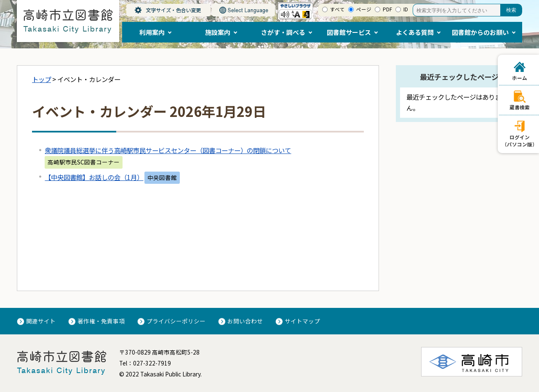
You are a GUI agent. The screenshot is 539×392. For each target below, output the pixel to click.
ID (406, 9)
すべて (338, 9)
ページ (364, 9)
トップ (41, 79)
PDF (387, 9)
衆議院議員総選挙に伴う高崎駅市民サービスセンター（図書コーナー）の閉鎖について (168, 150)
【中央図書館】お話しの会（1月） (94, 177)
